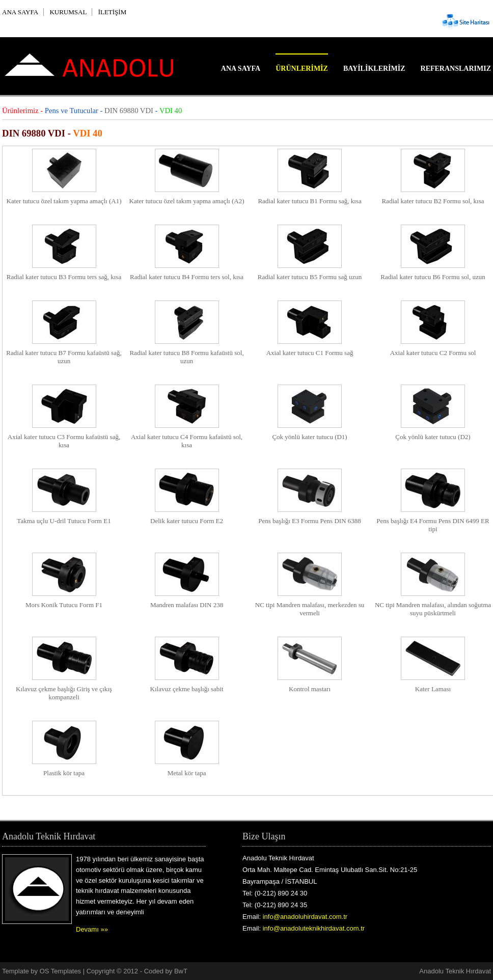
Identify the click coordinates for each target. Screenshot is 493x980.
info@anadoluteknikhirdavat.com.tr (314, 928)
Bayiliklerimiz (374, 69)
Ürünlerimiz (302, 69)
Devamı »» (92, 929)
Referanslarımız (456, 69)
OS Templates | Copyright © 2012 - (92, 971)
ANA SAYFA (20, 12)
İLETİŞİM (113, 12)
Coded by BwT (166, 971)
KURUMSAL (68, 12)
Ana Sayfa (241, 69)
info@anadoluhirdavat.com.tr (305, 917)
